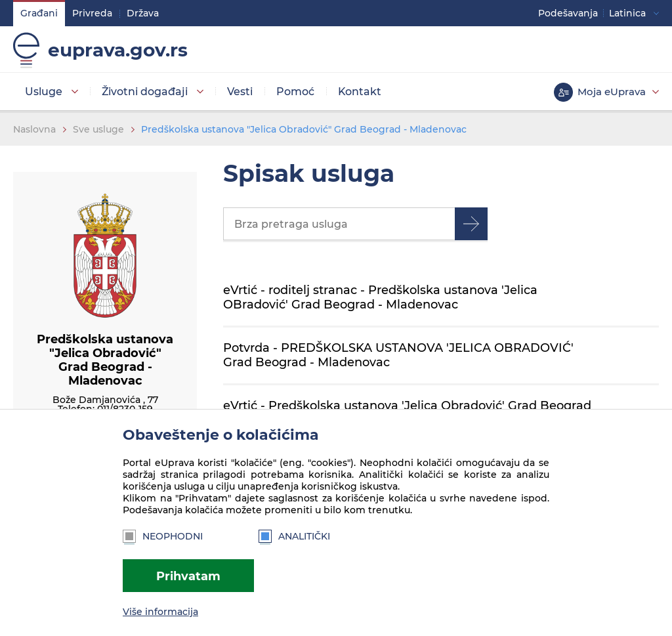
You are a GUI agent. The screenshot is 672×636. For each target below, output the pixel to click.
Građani (39, 13)
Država (143, 13)
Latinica (627, 13)
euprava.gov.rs (118, 50)
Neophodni (163, 536)
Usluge (44, 92)
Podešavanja (568, 13)
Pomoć (295, 92)
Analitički (294, 536)
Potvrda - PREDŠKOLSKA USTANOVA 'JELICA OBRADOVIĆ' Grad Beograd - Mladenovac (398, 355)
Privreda (92, 13)
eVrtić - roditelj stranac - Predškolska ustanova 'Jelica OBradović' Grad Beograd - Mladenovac (380, 297)
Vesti (240, 92)
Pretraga (471, 224)
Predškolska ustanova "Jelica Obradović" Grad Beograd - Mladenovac (304, 129)
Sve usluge (98, 129)
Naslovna (34, 129)
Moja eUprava (612, 92)
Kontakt (360, 92)
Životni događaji (145, 92)
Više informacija (160, 612)
